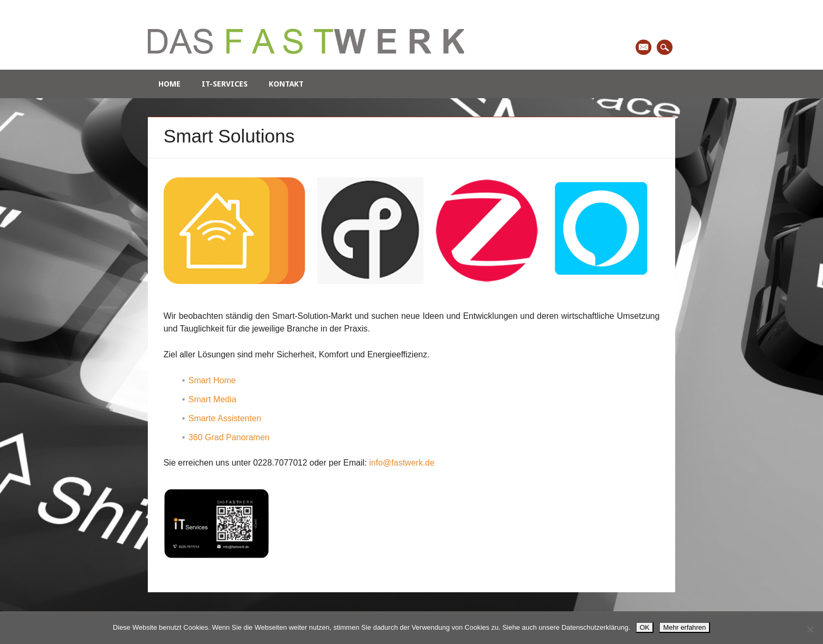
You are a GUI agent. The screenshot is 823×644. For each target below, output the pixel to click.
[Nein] (810, 629)
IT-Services (225, 84)
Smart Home (212, 380)
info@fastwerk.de (402, 463)
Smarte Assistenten (225, 418)
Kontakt (286, 84)
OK (645, 627)
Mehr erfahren (684, 627)
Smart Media (212, 399)
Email (644, 47)
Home (169, 84)
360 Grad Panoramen (229, 437)
